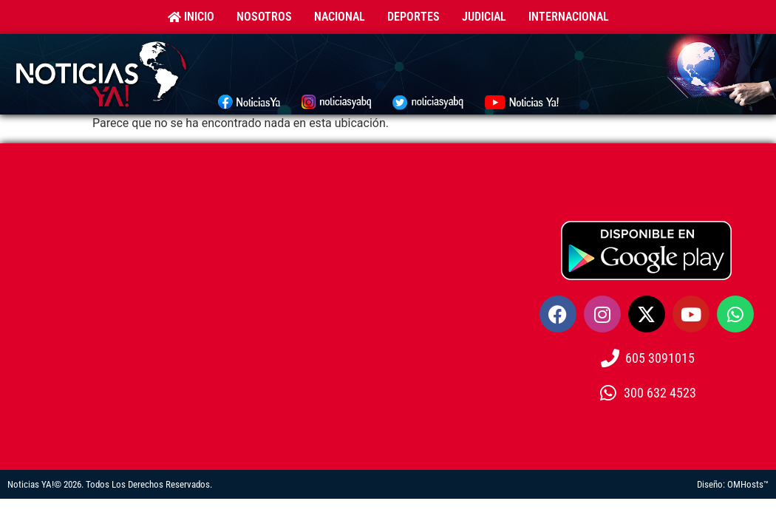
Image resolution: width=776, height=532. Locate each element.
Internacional (569, 17)
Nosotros (264, 17)
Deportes (413, 17)
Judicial (484, 17)
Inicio (191, 17)
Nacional (340, 17)
